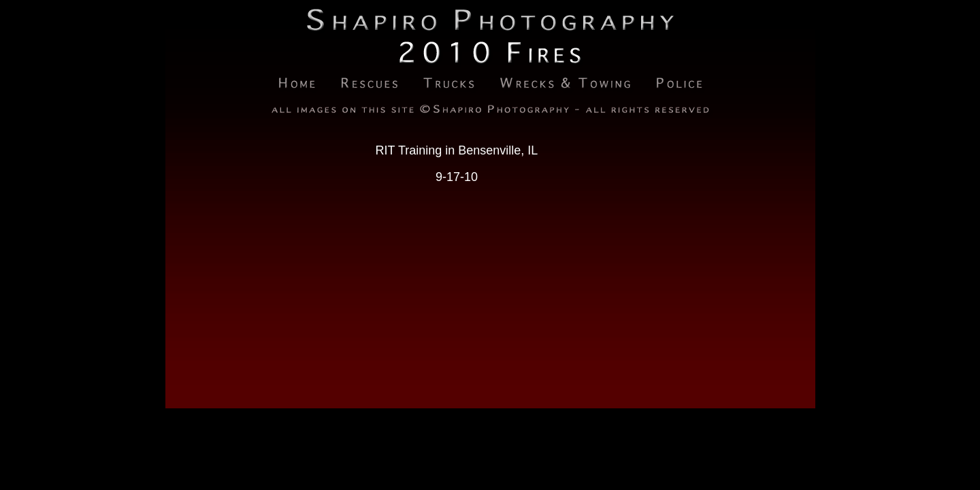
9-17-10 (457, 177)
